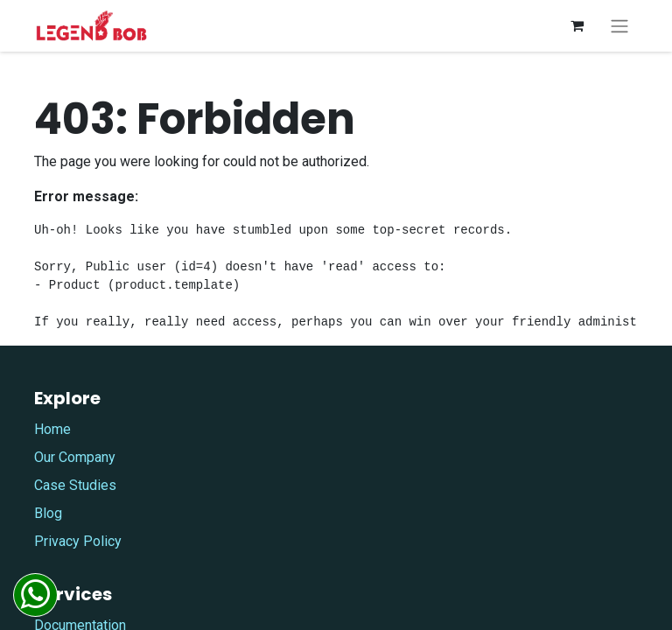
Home (52, 429)
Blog (48, 513)
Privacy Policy (78, 541)
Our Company (75, 457)
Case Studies (75, 485)
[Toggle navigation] (619, 26)
